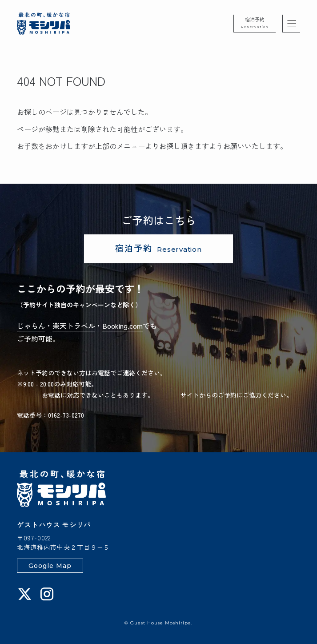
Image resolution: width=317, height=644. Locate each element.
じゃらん (31, 326)
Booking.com (122, 326)
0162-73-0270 (66, 415)
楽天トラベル (74, 326)
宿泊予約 (255, 22)
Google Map (50, 566)
